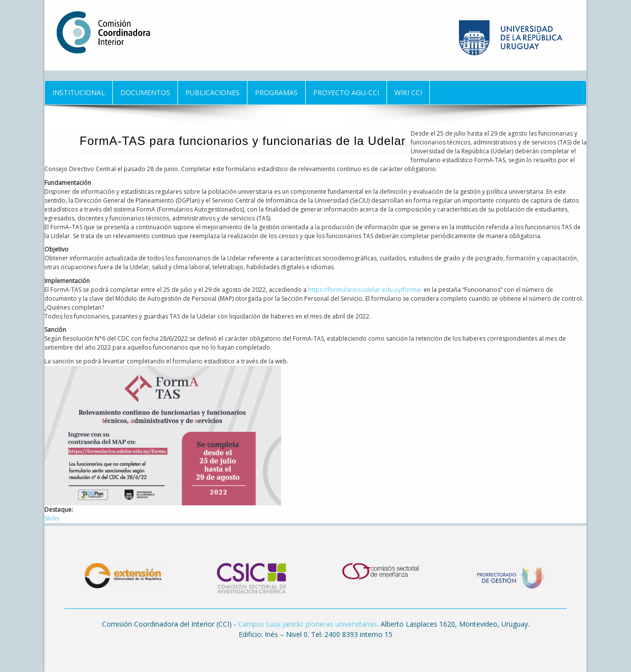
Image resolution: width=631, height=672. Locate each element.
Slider (52, 518)
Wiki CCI (408, 92)
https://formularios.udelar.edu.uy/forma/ (365, 290)
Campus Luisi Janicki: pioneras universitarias (308, 624)
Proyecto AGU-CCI (346, 92)
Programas (276, 92)
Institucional (79, 92)
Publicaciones (212, 92)
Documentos (145, 92)
